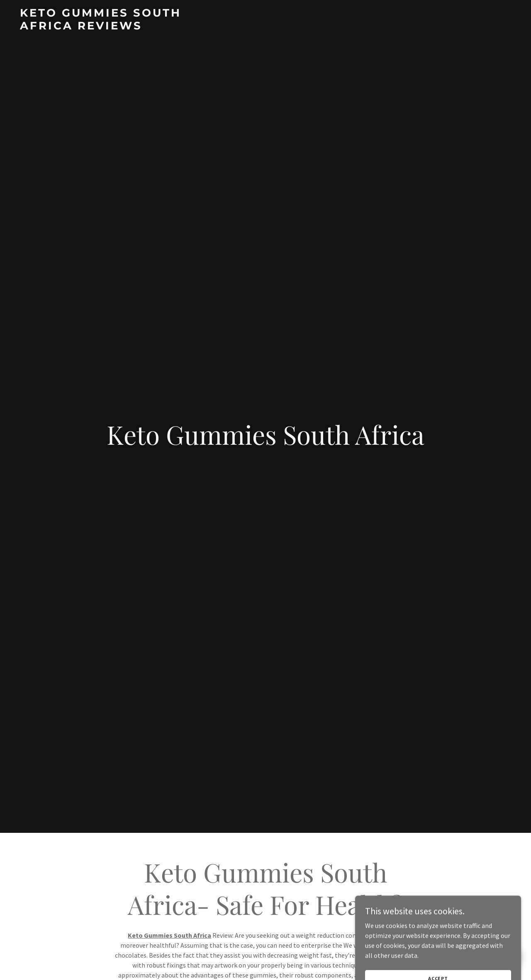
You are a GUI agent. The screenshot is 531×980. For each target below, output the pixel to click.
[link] (106, 27)
